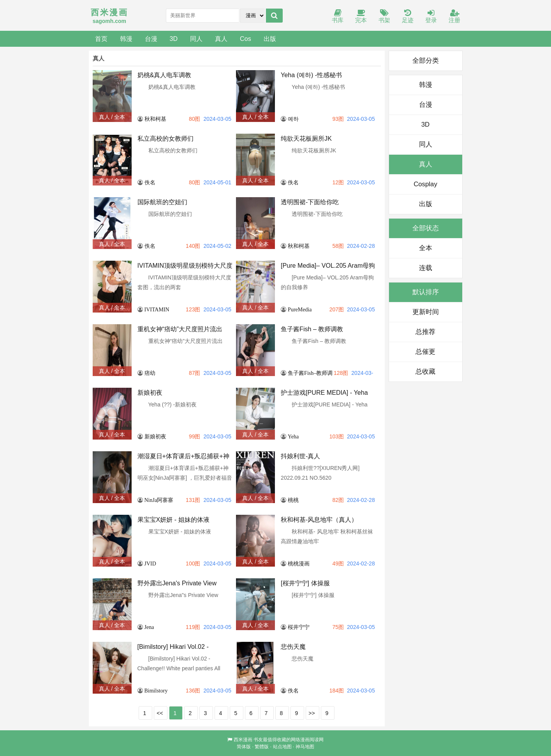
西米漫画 (243, 740)
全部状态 (426, 228)
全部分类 (426, 61)
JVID (150, 563)
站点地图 (282, 747)
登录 (431, 17)
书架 (384, 17)
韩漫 (126, 39)
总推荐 (425, 332)
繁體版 (262, 747)
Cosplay (425, 184)
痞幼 (150, 373)
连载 (426, 268)
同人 (196, 39)
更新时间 (426, 312)
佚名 (150, 182)
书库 (338, 17)
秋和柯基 (155, 119)
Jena (149, 627)
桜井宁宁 (299, 627)
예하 (293, 119)
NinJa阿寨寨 (159, 500)
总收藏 (425, 372)
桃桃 (293, 500)
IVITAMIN (157, 309)
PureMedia (300, 309)
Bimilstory (156, 691)
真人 (221, 39)
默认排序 (426, 292)
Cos (246, 39)
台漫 (151, 39)
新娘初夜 (155, 436)
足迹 (408, 17)
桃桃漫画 (299, 563)
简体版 (244, 747)
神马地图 (305, 747)
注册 (454, 17)
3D (174, 39)
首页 (101, 39)
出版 (270, 39)
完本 (361, 17)
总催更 (425, 352)
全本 (426, 248)
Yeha (293, 436)
